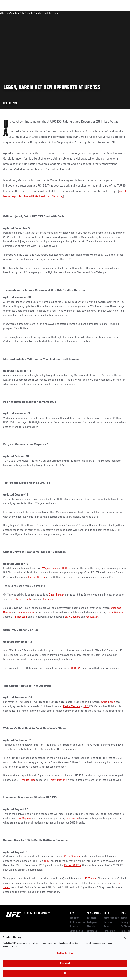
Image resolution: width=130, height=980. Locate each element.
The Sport (75, 918)
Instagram (92, 922)
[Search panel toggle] (119, 13)
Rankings (24, 13)
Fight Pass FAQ (111, 918)
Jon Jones (48, 599)
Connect (67, 13)
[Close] (125, 938)
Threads (91, 927)
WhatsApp (92, 931)
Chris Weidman (115, 612)
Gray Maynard (72, 617)
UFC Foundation (78, 922)
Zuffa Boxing (94, 14)
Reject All (65, 963)
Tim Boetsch (20, 617)
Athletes (39, 13)
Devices (108, 922)
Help (106, 914)
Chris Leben (108, 702)
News (52, 13)
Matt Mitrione (59, 780)
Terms (124, 918)
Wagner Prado (50, 568)
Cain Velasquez (25, 612)
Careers (74, 927)
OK (65, 973)
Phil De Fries (28, 780)
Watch (80, 13)
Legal (124, 914)
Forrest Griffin (36, 577)
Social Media (94, 914)
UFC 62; (76, 668)
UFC (65, 568)
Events (9, 13)
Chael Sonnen (57, 595)
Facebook (92, 918)
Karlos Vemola (71, 707)
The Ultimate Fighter (21, 599)
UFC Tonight (90, 879)
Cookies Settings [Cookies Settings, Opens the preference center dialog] (65, 953)
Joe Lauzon (92, 617)
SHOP (110, 13)
